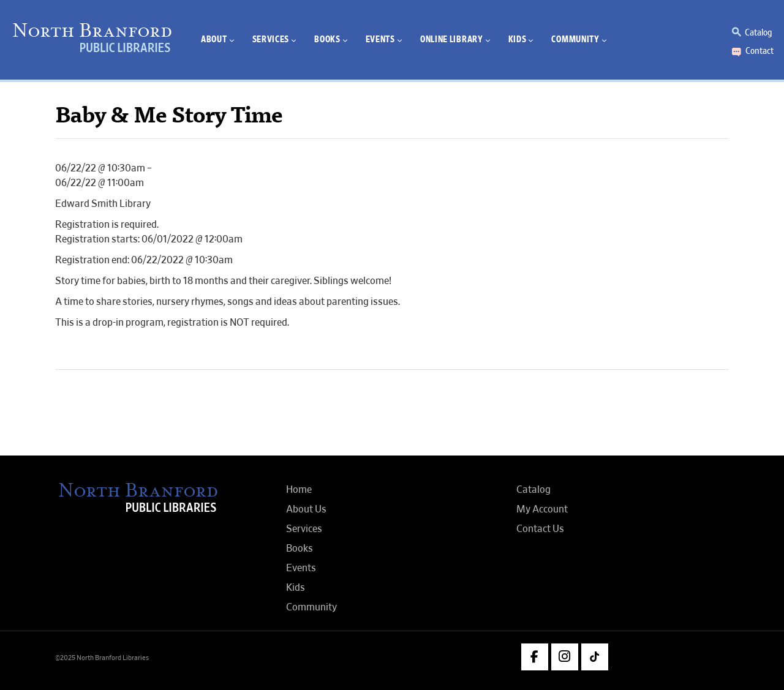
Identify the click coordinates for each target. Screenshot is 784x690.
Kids (296, 588)
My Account (542, 509)
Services (304, 529)
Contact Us (540, 529)
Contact (759, 51)
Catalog (758, 32)
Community (311, 607)
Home (299, 490)
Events (301, 568)
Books (300, 549)
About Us (306, 509)
